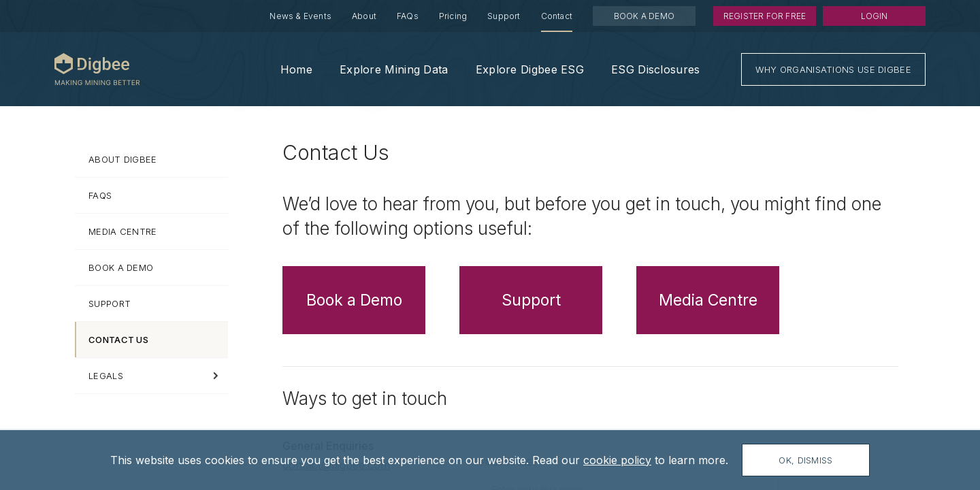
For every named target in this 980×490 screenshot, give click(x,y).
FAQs (408, 16)
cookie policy (617, 460)
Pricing (453, 16)
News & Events (300, 16)
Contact (557, 16)
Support (504, 16)
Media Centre (708, 300)
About (364, 16)
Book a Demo (354, 300)
